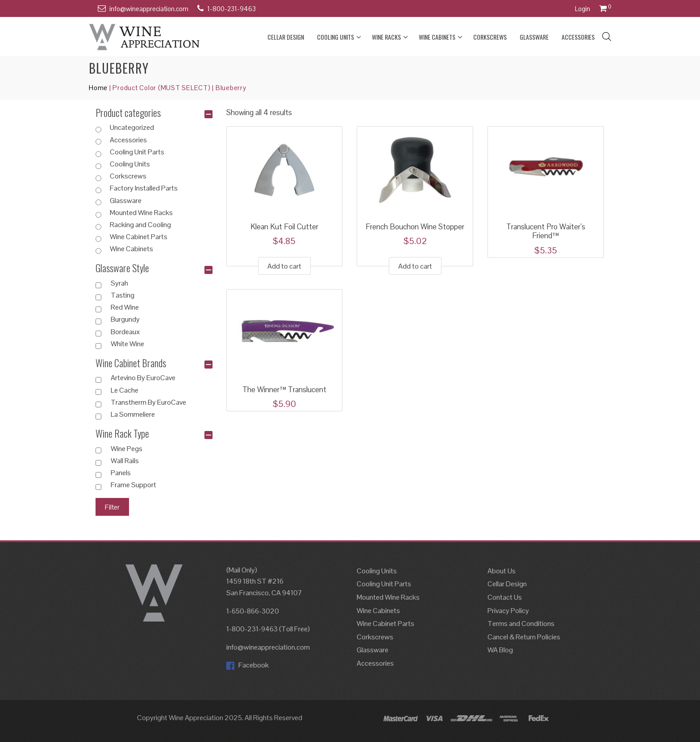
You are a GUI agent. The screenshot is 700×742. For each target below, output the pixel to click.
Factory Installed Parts (144, 188)
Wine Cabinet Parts (139, 237)
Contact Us (505, 597)
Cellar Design (286, 37)
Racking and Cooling (140, 225)
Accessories (578, 37)
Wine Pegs (127, 449)
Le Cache (125, 390)
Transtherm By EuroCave (148, 402)
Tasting (123, 295)
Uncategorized (132, 128)
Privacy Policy (508, 611)
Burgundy (125, 319)
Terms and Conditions (521, 624)
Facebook (248, 665)
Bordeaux (125, 332)
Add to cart (284, 266)
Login (583, 9)
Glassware (534, 37)
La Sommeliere (133, 415)
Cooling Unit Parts (137, 152)
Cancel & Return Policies (524, 637)
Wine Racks (390, 37)
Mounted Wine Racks (141, 213)
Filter (112, 507)
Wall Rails (125, 461)
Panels (121, 473)
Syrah (119, 283)
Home (98, 88)
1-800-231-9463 (231, 9)
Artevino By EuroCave (143, 378)
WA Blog (500, 650)
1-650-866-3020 (253, 611)
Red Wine (125, 307)
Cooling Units (339, 37)
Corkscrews (490, 37)
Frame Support (133, 485)
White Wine (127, 344)
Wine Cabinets (441, 37)
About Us (502, 571)
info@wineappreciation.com (149, 9)
